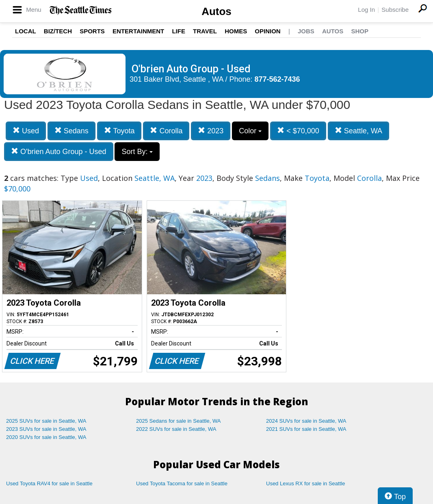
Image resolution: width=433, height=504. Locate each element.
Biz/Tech (58, 31)
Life (179, 31)
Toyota (119, 131)
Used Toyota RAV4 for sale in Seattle (49, 483)
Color (250, 131)
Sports (92, 31)
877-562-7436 (277, 79)
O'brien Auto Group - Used (59, 151)
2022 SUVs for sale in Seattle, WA (176, 429)
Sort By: (137, 152)
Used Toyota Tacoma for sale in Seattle (182, 483)
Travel (205, 31)
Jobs (306, 31)
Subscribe (395, 10)
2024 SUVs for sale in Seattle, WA (306, 421)
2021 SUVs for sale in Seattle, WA (306, 429)
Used (26, 131)
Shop (360, 31)
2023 (211, 131)
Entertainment (138, 31)
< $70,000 (298, 131)
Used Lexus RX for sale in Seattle (305, 483)
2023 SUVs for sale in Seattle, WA (46, 429)
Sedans (71, 131)
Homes (236, 31)
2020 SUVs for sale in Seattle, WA (46, 437)
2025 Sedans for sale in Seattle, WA (178, 421)
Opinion (267, 31)
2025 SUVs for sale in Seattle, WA (46, 421)
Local (26, 31)
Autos (216, 11)
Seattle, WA (358, 131)
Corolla (166, 131)
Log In (366, 10)
